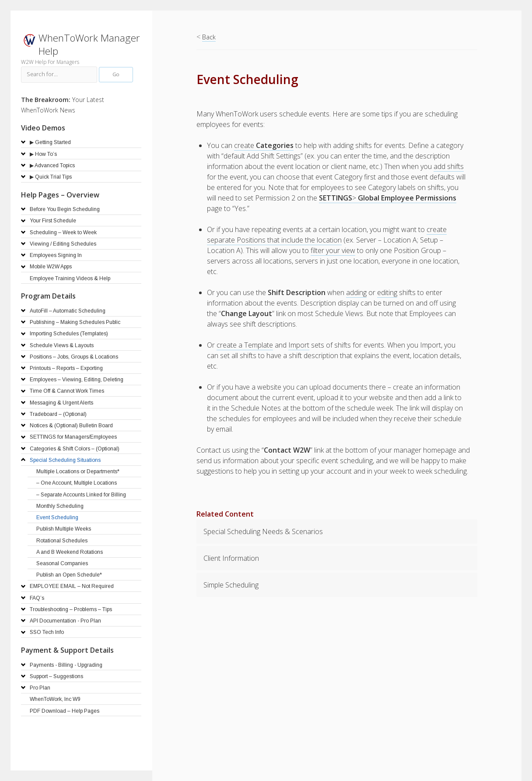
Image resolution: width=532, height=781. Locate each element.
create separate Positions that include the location (327, 235)
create (264, 145)
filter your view (333, 250)
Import (299, 345)
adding (356, 292)
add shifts (449, 166)
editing (387, 292)
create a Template (245, 345)
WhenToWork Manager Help (89, 44)
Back (209, 37)
